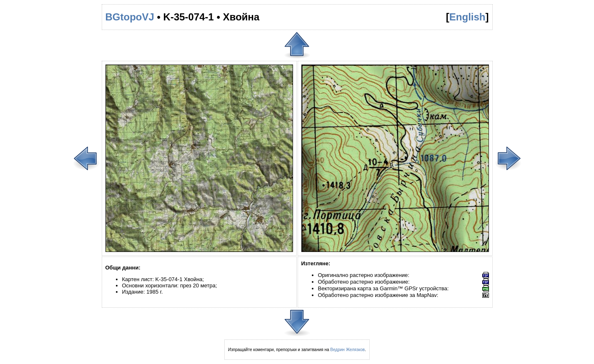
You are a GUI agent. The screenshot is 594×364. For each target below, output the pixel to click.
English (467, 17)
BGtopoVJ (130, 17)
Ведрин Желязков (347, 350)
